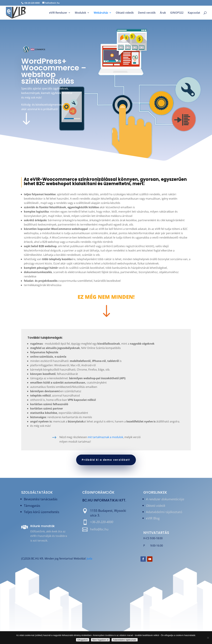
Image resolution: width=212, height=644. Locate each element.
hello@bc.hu (99, 529)
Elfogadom (83, 640)
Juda (89, 559)
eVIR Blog (153, 518)
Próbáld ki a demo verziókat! (106, 460)
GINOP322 (177, 13)
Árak (163, 13)
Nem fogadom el (100, 640)
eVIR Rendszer (58, 13)
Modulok (80, 13)
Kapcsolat (194, 13)
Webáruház (101, 13)
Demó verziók (147, 13)
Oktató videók (125, 13)
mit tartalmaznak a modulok (69, 437)
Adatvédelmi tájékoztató (164, 512)
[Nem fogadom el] (208, 638)
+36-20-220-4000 (102, 522)
